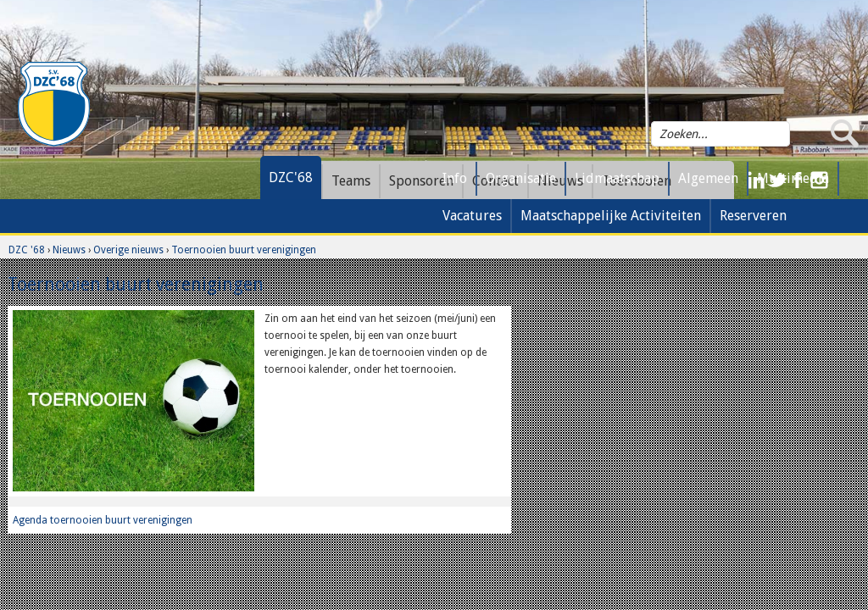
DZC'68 (291, 177)
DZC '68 (27, 250)
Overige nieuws (128, 250)
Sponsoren (421, 181)
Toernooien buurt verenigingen (244, 250)
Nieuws (69, 250)
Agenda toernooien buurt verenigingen (103, 520)
